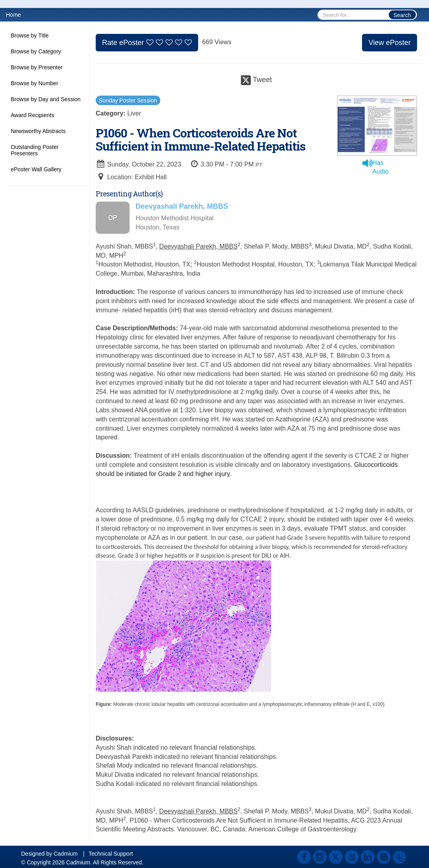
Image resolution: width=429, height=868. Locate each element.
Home (13, 15)
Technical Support (111, 854)
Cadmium (66, 854)
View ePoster (390, 43)
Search (402, 15)
